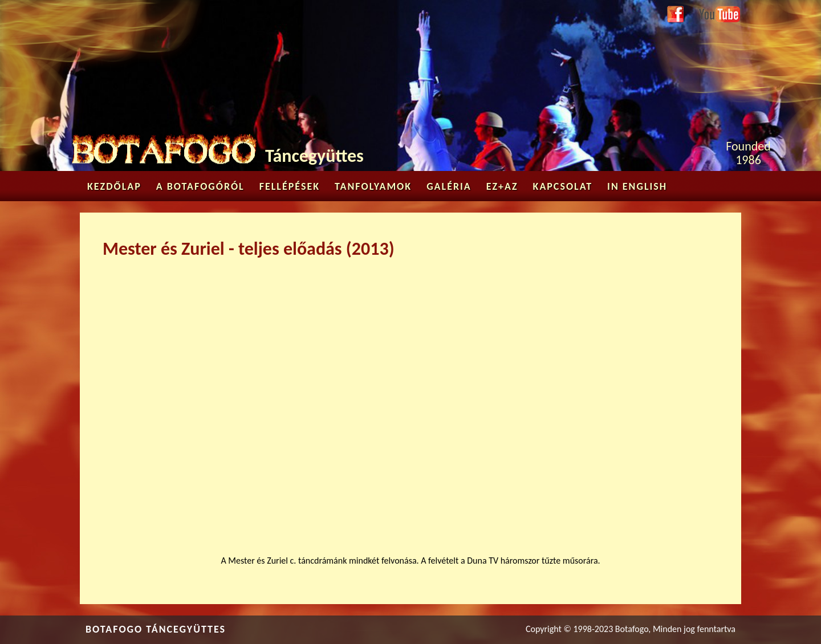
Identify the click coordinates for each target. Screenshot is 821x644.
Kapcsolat (563, 186)
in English (637, 186)
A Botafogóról (200, 186)
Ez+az (502, 186)
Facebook (675, 15)
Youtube (714, 12)
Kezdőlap (114, 186)
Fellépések (290, 186)
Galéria (449, 186)
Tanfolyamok (373, 186)
